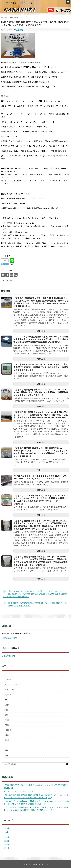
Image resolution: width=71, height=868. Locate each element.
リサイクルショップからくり (18, 3)
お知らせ (8, 680)
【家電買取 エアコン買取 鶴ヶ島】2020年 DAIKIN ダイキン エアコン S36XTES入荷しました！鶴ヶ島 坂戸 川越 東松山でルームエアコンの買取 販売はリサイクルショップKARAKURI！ (41, 500)
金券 (6, 750)
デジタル (8, 695)
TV (6, 674)
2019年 (6, 841)
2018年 (6, 844)
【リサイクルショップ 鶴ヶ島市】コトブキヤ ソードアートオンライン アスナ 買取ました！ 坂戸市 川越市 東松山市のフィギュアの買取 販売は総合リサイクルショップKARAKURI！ (35, 594)
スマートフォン (10, 690)
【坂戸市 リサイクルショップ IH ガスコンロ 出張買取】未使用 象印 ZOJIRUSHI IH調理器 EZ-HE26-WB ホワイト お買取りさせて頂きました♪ (41, 367)
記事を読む (41, 331)
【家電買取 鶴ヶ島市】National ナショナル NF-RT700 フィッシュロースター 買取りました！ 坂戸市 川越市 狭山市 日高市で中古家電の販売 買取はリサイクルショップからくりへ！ (41, 415)
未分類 (7, 720)
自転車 (7, 735)
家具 (6, 710)
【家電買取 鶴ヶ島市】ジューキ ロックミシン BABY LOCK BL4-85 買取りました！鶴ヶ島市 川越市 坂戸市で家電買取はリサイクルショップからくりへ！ (41, 392)
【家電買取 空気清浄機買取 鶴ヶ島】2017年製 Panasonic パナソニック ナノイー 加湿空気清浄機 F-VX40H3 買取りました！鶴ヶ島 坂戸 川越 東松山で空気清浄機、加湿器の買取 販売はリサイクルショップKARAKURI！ (41, 561)
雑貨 (6, 755)
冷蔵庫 (7, 705)
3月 (7, 832)
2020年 (6, 837)
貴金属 (7, 740)
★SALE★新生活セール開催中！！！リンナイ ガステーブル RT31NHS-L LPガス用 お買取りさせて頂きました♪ (40, 477)
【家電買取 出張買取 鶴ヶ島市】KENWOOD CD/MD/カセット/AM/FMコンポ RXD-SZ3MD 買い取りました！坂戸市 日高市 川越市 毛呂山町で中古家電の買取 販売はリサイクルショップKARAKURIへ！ (41, 302)
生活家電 (19, 30)
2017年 (6, 848)
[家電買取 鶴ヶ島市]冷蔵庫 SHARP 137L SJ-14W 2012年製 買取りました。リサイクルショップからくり (35, 604)
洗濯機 (7, 725)
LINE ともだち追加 (9, 638)
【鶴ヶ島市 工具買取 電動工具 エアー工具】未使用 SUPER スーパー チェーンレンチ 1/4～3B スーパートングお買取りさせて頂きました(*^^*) (36, 796)
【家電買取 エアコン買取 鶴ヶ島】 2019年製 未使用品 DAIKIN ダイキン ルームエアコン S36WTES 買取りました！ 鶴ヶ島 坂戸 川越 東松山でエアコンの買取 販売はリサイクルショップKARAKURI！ (40, 452)
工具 (6, 715)
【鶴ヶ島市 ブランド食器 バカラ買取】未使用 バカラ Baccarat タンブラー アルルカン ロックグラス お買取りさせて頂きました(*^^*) (36, 802)
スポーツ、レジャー (12, 685)
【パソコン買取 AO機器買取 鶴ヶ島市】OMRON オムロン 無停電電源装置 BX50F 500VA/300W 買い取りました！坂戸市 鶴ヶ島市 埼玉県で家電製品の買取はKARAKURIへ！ (41, 339)
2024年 (6, 828)
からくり (8, 280)
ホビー (7, 700)
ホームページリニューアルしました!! (18, 791)
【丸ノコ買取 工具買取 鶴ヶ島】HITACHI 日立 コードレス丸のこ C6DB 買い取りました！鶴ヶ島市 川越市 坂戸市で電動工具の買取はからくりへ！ (36, 809)
